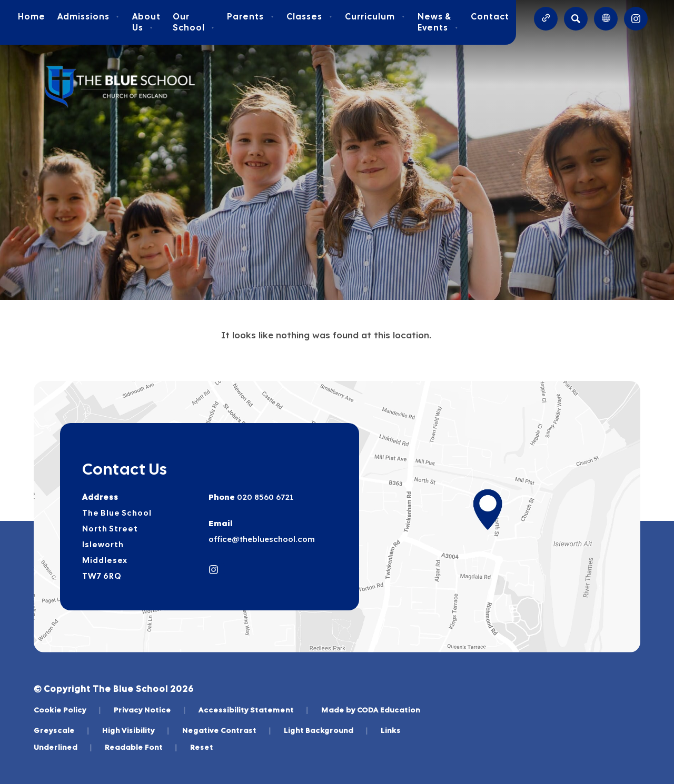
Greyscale (62, 730)
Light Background (326, 730)
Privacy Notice (150, 710)
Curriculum (375, 17)
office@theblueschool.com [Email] (262, 539)
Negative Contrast (227, 730)
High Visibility (136, 730)
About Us (146, 22)
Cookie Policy (67, 710)
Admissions (89, 17)
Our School (194, 22)
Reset (202, 747)
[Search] (576, 19)
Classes (310, 17)
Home (32, 17)
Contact (490, 17)
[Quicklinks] (546, 19)
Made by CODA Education (371, 710)
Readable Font (141, 747)
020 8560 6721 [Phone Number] (264, 497)
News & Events (438, 22)
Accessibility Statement (254, 710)
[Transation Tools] (606, 19)
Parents (251, 17)
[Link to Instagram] (636, 19)
